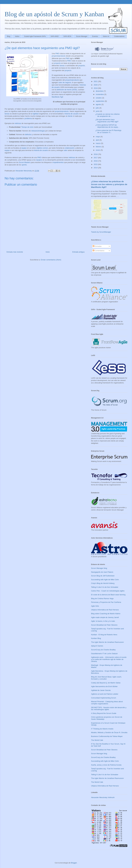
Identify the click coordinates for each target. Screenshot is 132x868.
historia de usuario (72, 114)
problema (28, 118)
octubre (99, 98)
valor (65, 150)
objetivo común (42, 148)
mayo (98, 137)
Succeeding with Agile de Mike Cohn (105, 580)
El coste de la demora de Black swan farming (108, 595)
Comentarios (99, 251)
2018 (96, 154)
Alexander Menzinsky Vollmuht (103, 797)
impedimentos (58, 162)
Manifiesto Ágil (57, 97)
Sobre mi (106, 36)
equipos (39, 160)
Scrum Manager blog (99, 568)
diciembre (100, 91)
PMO (57, 54)
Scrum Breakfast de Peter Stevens (104, 625)
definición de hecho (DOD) (67, 90)
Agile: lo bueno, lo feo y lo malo (103, 621)
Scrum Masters (25, 162)
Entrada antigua (78, 252)
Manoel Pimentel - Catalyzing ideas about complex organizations (107, 703)
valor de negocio (65, 82)
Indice (17, 36)
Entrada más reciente (15, 252)
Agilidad (36, 114)
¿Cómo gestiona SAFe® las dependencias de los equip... (107, 126)
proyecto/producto (59, 56)
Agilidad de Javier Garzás (101, 690)
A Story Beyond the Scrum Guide (104, 713)
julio (98, 108)
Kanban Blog (96, 638)
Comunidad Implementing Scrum (104, 698)
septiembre (100, 101)
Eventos (95, 36)
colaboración (70, 148)
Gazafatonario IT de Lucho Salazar (104, 654)
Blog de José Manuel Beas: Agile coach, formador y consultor (106, 678)
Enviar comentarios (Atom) (51, 260)
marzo (98, 143)
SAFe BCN (67, 36)
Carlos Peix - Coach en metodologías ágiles (108, 591)
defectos (28, 134)
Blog (9, 36)
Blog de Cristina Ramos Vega (102, 598)
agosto (99, 104)
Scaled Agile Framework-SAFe (35, 36)
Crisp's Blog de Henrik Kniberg (103, 583)
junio (98, 111)
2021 (96, 81)
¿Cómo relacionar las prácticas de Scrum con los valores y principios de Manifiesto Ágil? (109, 184)
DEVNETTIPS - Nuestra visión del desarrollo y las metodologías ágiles (109, 709)
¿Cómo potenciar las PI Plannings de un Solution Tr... (108, 131)
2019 (96, 88)
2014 (96, 168)
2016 (96, 161)
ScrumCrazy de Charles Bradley (103, 650)
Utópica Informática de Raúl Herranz (105, 610)
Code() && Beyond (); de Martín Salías (106, 683)
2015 (96, 164)
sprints (24, 165)
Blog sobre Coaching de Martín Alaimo (106, 614)
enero (98, 150)
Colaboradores (119, 36)
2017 (96, 158)
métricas (18, 123)
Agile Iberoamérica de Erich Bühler (104, 686)
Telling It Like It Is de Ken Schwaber (105, 587)
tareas (62, 66)
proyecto (57, 63)
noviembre (100, 94)
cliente (70, 116)
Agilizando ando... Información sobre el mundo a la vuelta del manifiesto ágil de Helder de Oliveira (109, 659)
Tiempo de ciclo (27, 127)
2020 (96, 85)
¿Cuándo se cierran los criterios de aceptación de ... (107, 115)
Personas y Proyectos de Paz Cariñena (106, 602)
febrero (99, 147)
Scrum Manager (82, 36)
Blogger (74, 863)
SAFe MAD (55, 36)
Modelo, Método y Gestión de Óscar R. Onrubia (109, 732)
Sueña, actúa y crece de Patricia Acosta (106, 765)
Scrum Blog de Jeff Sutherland (103, 576)
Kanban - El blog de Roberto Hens (104, 635)
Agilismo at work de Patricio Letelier (105, 694)
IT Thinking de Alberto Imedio (102, 729)
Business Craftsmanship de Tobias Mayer (107, 736)
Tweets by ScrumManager (101, 232)
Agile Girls (95, 606)
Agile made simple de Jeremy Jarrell (105, 617)
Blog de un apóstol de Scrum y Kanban (54, 14)
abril (98, 140)
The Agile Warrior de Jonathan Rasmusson (107, 642)
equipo (24, 148)
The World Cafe (97, 740)
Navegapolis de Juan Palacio (102, 572)
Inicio (48, 252)
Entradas (97, 246)
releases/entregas (38, 131)
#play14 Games (97, 646)
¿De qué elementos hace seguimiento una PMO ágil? (107, 121)
